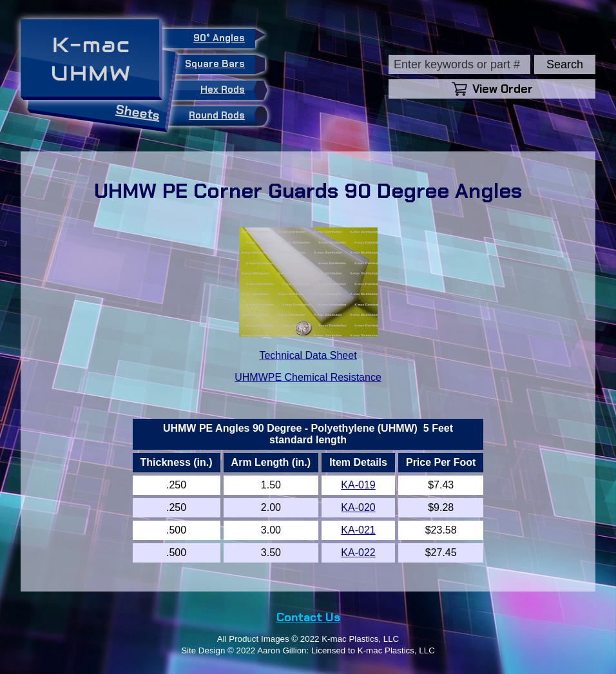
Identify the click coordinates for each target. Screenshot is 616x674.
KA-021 (358, 530)
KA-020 (358, 507)
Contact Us (308, 617)
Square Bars (220, 64)
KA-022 (358, 553)
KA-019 (358, 485)
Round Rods (225, 116)
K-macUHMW (91, 59)
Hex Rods (231, 90)
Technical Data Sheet (308, 355)
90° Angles (224, 37)
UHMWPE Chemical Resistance (308, 377)
